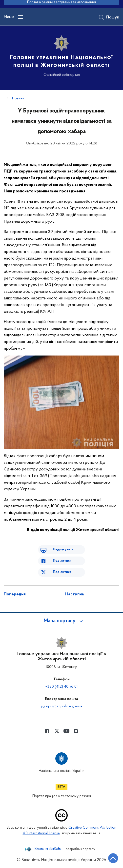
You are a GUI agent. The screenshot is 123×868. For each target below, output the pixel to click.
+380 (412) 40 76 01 (62, 687)
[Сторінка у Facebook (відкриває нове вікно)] (47, 731)
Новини (18, 98)
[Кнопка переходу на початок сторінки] (113, 858)
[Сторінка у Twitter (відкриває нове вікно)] (57, 731)
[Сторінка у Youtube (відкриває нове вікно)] (66, 731)
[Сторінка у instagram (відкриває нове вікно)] (76, 731)
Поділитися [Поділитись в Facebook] (62, 561)
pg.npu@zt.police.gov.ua (61, 706)
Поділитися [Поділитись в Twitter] (62, 572)
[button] (61, 621)
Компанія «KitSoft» (48, 849)
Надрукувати (63, 550)
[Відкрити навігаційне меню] (20, 17)
